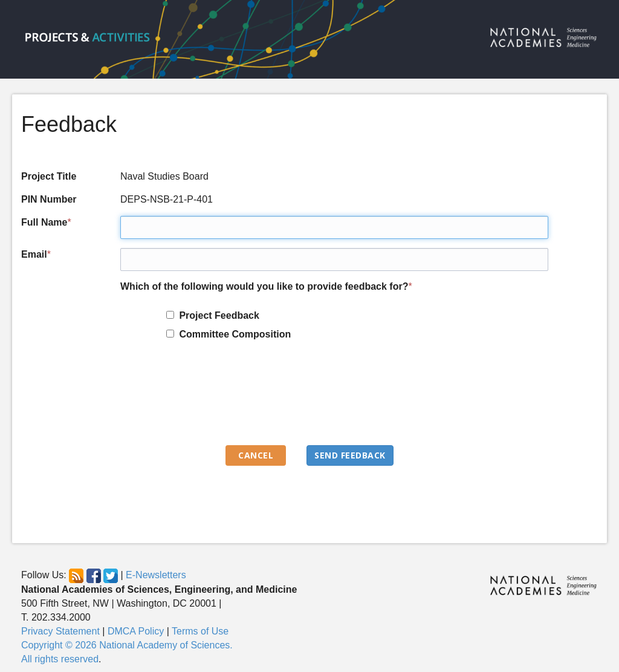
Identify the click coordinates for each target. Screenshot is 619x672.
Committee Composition (233, 334)
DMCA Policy (136, 631)
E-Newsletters (156, 576)
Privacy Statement (60, 631)
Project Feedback (217, 315)
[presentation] (212, 399)
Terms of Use (200, 631)
